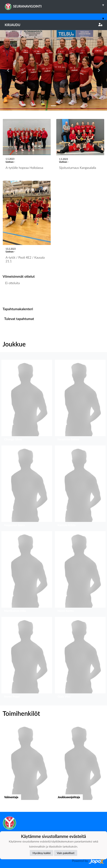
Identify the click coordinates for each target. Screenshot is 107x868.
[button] (8, 70)
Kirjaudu (53, 25)
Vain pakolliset (66, 853)
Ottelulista (11, 296)
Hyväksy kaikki (42, 853)
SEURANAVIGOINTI (56, 5)
